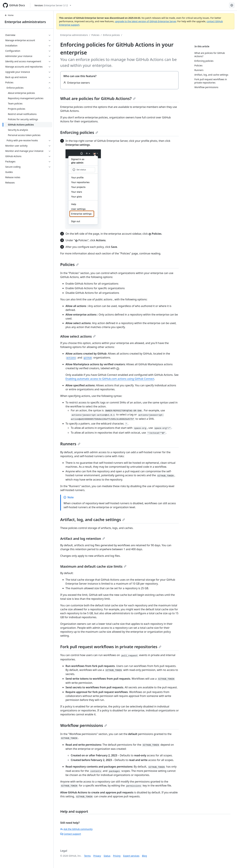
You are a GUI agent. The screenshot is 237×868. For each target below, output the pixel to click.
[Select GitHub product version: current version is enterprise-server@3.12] (53, 5)
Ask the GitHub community (76, 829)
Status (107, 856)
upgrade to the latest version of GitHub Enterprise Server (145, 21)
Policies (95, 35)
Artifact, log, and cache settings (93, 519)
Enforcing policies (79, 132)
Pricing (117, 856)
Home (9, 15)
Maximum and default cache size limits (93, 566)
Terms (87, 856)
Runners (70, 444)
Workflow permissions (84, 725)
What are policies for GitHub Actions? (98, 98)
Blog (145, 856)
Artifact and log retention (83, 539)
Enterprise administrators (25, 22)
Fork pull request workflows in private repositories (111, 647)
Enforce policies (112, 35)
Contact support (71, 834)
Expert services (131, 856)
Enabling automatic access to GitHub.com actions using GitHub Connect (110, 379)
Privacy (97, 856)
